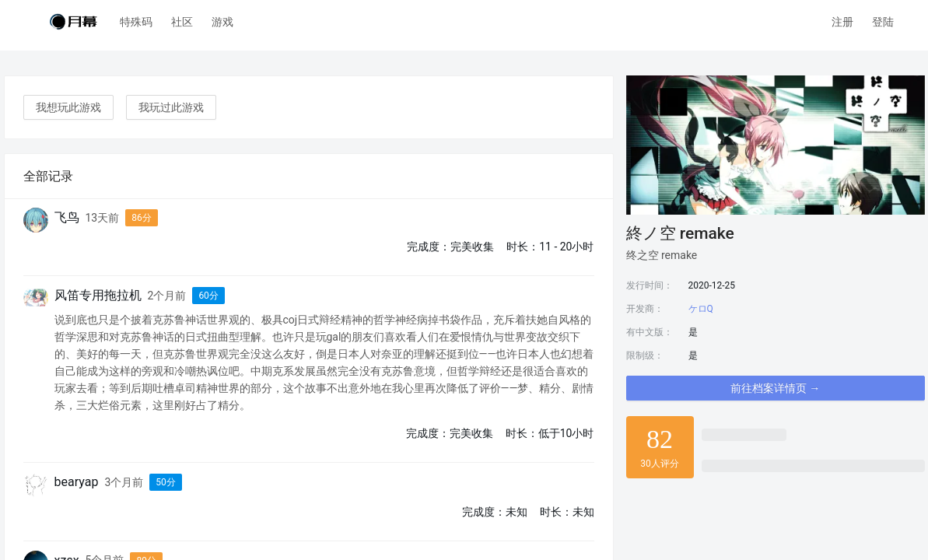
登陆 (883, 22)
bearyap (77, 482)
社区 (182, 22)
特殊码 (136, 22)
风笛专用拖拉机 (98, 295)
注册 (842, 22)
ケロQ (701, 309)
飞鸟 (67, 217)
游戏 (222, 22)
